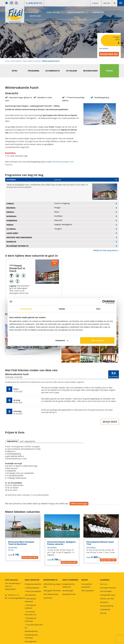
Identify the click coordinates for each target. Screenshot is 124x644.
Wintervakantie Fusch (51, 61)
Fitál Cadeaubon (88, 591)
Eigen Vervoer (53, 12)
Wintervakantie (16, 61)
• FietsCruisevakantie (33, 591)
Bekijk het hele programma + (106, 250)
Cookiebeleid (105, 609)
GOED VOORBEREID (70, 580)
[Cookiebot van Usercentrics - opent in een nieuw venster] (104, 302)
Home (7, 61)
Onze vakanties (32, 580)
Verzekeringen (68, 591)
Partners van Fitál (107, 599)
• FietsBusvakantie (32, 588)
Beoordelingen (90, 71)
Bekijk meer (110, 422)
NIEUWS (85, 580)
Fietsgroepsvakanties (33, 584)
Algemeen (105, 580)
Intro (15, 71)
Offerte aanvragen (79, 504)
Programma (34, 71)
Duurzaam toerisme (108, 588)
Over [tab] (98, 309)
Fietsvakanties (32, 12)
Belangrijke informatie (52, 591)
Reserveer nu (109, 54)
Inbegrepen (12, 441)
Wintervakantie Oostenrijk (32, 61)
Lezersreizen (98, 12)
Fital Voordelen (106, 591)
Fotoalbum (72, 71)
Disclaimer (104, 602)
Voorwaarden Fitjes (108, 595)
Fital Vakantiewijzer (51, 594)
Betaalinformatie (69, 594)
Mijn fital (107, 3)
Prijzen (109, 71)
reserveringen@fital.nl (17, 598)
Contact (95, 3)
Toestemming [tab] (26, 309)
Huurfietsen (48, 598)
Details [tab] (62, 309)
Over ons (104, 584)
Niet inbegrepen (28, 441)
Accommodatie (53, 71)
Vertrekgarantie (31, 641)
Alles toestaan (97, 340)
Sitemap (103, 613)
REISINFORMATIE (50, 580)
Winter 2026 (35, 16)
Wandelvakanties (76, 12)
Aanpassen (62, 340)
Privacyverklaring (107, 606)
